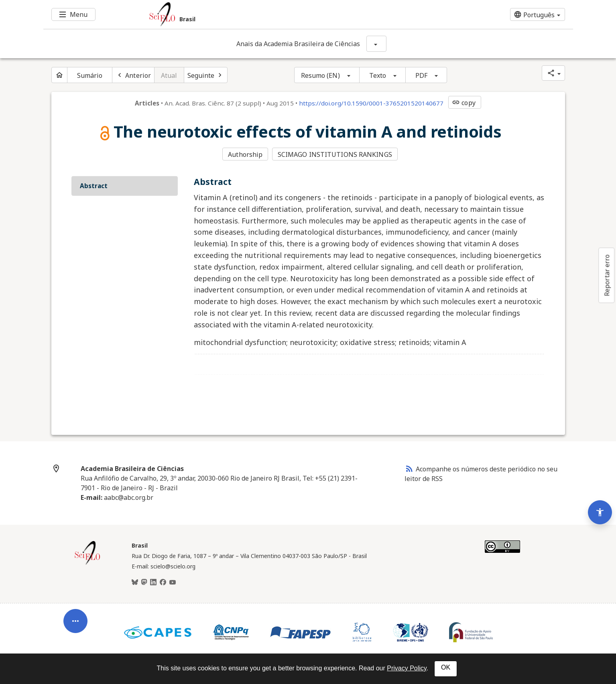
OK (446, 667)
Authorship (245, 154)
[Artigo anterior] (133, 75)
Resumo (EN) (320, 75)
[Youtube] (173, 583)
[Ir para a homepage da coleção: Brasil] (264, 14)
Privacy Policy (407, 668)
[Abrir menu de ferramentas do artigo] (75, 624)
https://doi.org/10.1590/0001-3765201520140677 (371, 103)
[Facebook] (163, 583)
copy (464, 103)
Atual (169, 75)
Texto (378, 75)
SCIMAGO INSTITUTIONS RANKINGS (335, 154)
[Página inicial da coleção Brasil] (87, 564)
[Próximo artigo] (206, 75)
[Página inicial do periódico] (59, 75)
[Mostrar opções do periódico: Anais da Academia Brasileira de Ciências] (376, 44)
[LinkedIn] (153, 583)
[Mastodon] (144, 583)
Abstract (94, 186)
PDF (421, 75)
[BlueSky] (135, 583)
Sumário (90, 75)
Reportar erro (607, 275)
